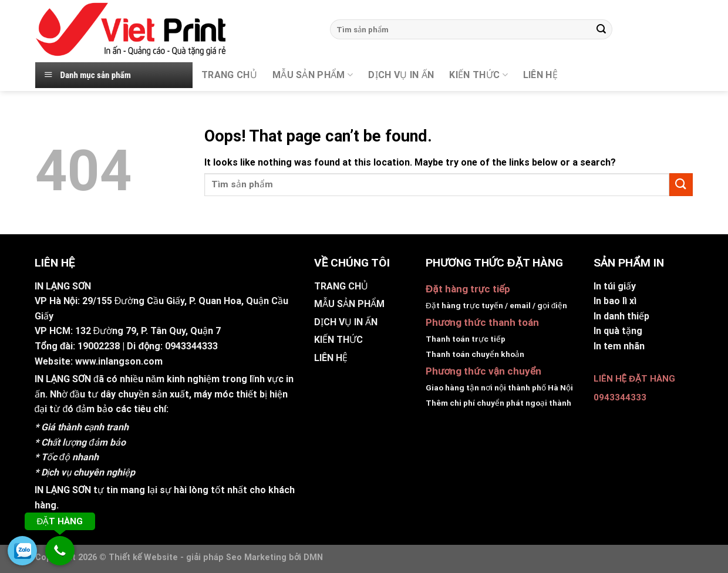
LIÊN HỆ (331, 358)
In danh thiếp (621, 316)
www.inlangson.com (119, 361)
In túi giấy (615, 286)
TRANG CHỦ (229, 75)
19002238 (99, 346)
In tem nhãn (619, 346)
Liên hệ (540, 75)
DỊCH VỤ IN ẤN (401, 75)
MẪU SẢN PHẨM (313, 75)
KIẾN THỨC (478, 75)
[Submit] (601, 29)
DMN (313, 557)
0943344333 (191, 346)
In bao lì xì (615, 301)
